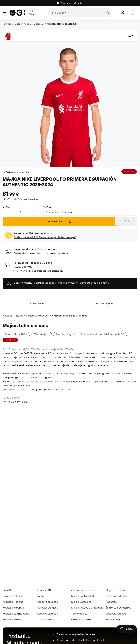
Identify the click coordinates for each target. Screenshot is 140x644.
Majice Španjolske (116, 590)
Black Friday (113, 619)
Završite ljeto (42, 334)
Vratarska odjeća (116, 614)
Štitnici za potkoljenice (118, 608)
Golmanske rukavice (83, 590)
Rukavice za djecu (48, 608)
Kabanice (111, 602)
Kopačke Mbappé (13, 608)
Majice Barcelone (81, 602)
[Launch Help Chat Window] (127, 629)
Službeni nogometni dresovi (29, 24)
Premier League (65, 334)
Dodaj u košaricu (59, 221)
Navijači (7, 24)
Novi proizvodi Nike (16, 334)
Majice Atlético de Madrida (87, 608)
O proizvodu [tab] (36, 303)
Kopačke (8, 590)
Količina (6, 207)
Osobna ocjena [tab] (104, 303)
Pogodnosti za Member (70, 3)
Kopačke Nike (45, 590)
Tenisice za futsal (13, 596)
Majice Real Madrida (83, 596)
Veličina (47, 207)
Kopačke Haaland (13, 602)
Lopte (40, 596)
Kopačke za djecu (47, 602)
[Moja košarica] (132, 13)
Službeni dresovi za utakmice (62, 24)
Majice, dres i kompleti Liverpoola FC (103, 334)
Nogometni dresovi (117, 596)
